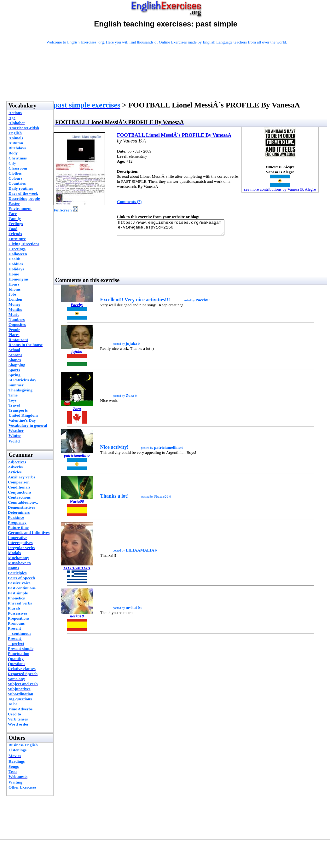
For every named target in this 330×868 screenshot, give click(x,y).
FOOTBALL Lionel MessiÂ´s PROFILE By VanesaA (174, 135)
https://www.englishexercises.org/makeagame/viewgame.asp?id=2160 (177, 229)
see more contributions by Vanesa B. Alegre (280, 189)
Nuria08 (77, 504)
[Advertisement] (167, 81)
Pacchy (77, 307)
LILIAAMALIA (77, 571)
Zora (77, 411)
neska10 (77, 619)
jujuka (77, 354)
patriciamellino (77, 458)
